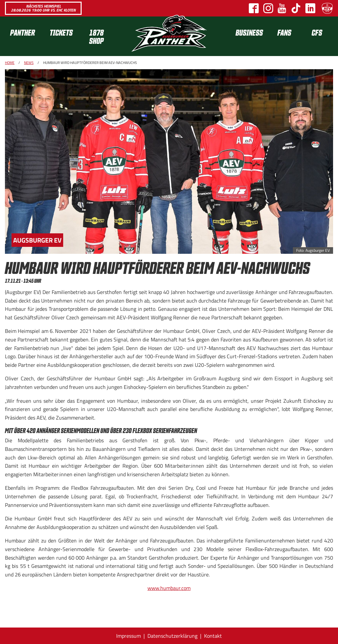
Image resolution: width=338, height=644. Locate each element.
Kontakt (213, 636)
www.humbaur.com (169, 588)
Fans (284, 32)
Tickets (61, 32)
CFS (317, 32)
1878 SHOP (96, 36)
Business (249, 32)
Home (10, 63)
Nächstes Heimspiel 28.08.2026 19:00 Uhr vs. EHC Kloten (43, 8)
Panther (23, 32)
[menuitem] (25, 36)
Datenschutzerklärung (172, 636)
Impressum (129, 636)
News (29, 63)
